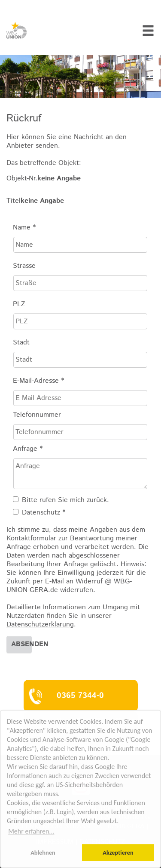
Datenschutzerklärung (40, 625)
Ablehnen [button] (43, 852)
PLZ (19, 304)
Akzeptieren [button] (118, 852)
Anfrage (28, 449)
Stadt (21, 343)
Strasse (24, 266)
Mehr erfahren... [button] (31, 831)
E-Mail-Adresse (38, 381)
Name (24, 228)
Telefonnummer (37, 415)
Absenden (21, 644)
